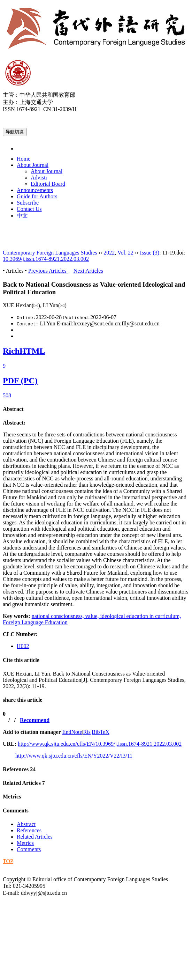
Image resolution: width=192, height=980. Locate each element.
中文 (22, 216)
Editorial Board (48, 184)
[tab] (96, 409)
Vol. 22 (125, 253)
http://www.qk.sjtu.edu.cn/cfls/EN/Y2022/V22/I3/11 (74, 756)
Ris (87, 732)
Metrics (12, 797)
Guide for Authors (37, 196)
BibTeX (100, 732)
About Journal (33, 165)
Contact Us (29, 209)
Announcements (35, 190)
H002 (23, 646)
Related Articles (24, 783)
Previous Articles (48, 271)
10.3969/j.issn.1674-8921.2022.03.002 (46, 259)
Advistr (39, 178)
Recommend (35, 720)
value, (93, 616)
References (19, 769)
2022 (109, 253)
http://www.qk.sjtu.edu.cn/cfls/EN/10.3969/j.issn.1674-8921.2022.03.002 (100, 744)
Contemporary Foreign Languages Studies (50, 253)
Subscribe (28, 203)
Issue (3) (150, 253)
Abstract (13, 409)
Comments (16, 810)
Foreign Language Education (35, 622)
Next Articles (88, 271)
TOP (8, 861)
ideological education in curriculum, (141, 616)
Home (24, 159)
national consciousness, (59, 616)
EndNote (72, 732)
